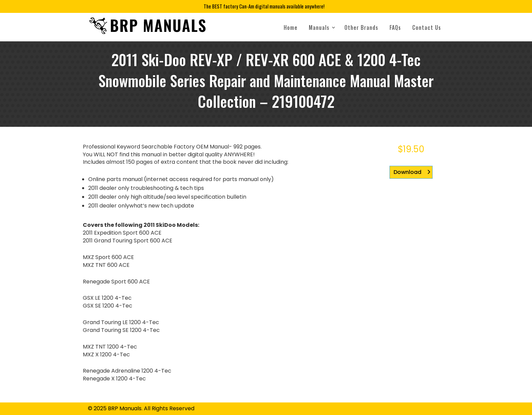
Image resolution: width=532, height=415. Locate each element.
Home (291, 27)
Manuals (319, 27)
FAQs (395, 27)
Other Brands (361, 27)
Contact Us (427, 27)
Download (407, 172)
